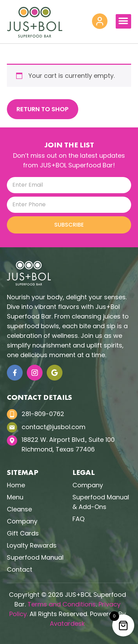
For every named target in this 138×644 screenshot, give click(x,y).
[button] (123, 22)
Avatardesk (67, 624)
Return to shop (43, 109)
